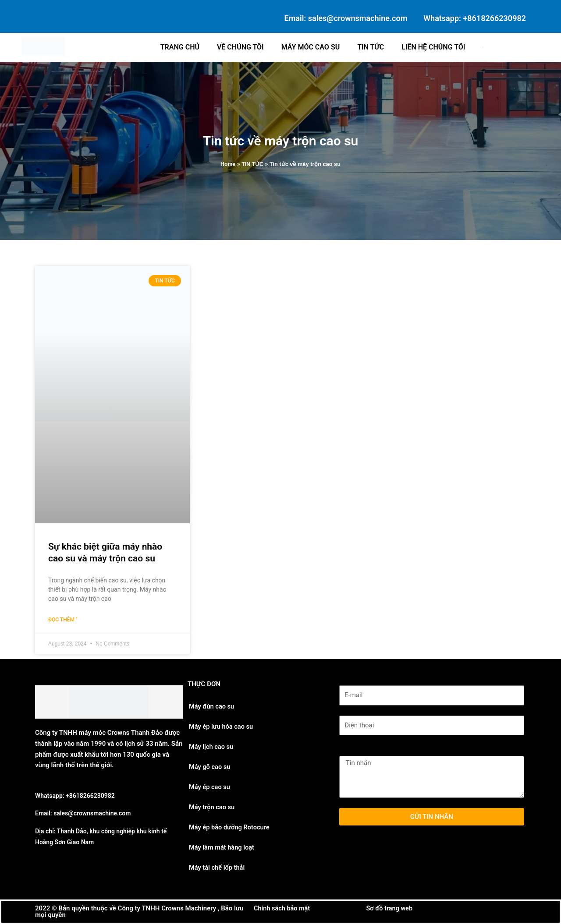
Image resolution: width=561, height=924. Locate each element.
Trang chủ (180, 47)
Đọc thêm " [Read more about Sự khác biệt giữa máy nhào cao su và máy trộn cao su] (63, 620)
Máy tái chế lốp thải (218, 868)
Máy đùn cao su (212, 706)
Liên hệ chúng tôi (433, 47)
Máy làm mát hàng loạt (222, 847)
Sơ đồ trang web (391, 908)
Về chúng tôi (240, 47)
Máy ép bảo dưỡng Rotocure (230, 827)
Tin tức (371, 47)
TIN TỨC (253, 164)
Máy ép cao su (210, 787)
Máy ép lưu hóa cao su (222, 727)
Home (228, 164)
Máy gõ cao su (210, 767)
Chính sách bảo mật (283, 908)
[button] (484, 47)
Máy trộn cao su (212, 807)
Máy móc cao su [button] (311, 47)
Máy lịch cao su (212, 747)
